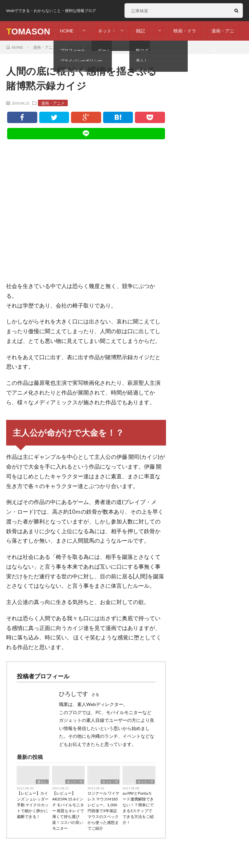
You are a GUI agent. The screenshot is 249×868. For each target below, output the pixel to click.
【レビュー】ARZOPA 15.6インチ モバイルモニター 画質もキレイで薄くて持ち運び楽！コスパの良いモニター (68, 811)
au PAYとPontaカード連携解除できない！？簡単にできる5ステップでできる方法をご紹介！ (138, 808)
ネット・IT (75, 782)
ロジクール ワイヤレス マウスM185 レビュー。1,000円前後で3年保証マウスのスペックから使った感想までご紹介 (103, 811)
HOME (67, 31)
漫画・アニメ (223, 34)
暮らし (42, 782)
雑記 (140, 31)
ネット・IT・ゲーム (107, 34)
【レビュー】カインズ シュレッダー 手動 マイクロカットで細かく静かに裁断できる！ (33, 805)
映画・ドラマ (185, 34)
